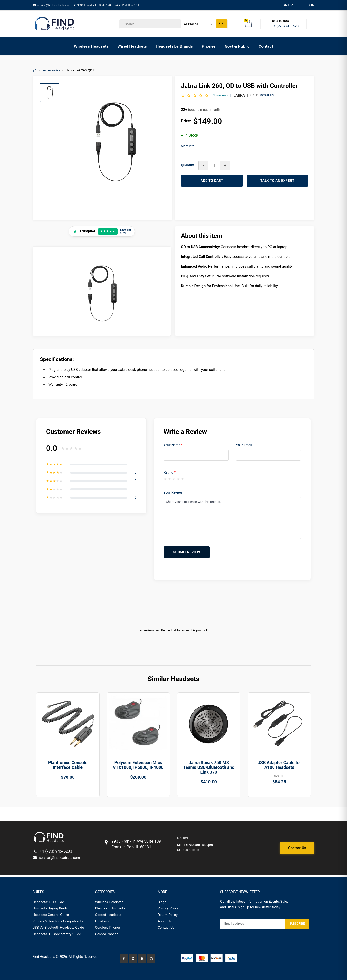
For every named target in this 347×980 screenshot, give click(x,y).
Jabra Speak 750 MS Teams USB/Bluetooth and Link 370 (209, 767)
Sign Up (286, 5)
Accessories (51, 70)
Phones (209, 46)
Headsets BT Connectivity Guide (57, 934)
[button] (249, 24)
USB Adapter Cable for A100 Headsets (279, 765)
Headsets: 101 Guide (48, 902)
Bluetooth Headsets (110, 908)
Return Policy (168, 915)
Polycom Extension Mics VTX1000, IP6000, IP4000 (138, 765)
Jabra (239, 95)
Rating (170, 472)
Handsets (102, 921)
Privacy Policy (168, 908)
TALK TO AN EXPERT (277, 181)
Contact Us (297, 848)
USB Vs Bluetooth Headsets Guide (58, 928)
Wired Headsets (132, 46)
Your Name (173, 445)
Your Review (173, 492)
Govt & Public (237, 46)
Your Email (244, 445)
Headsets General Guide (51, 915)
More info (188, 146)
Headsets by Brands (174, 46)
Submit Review (187, 552)
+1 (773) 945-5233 (52, 851)
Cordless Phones (108, 928)
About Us (165, 921)
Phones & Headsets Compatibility (58, 921)
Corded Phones (107, 934)
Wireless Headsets (91, 46)
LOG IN (309, 5)
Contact (266, 46)
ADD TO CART (212, 181)
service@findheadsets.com (51, 5)
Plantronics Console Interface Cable (68, 765)
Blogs (162, 902)
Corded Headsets (108, 915)
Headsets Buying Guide (50, 908)
